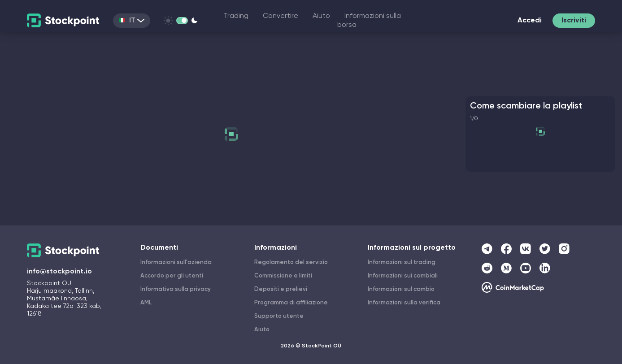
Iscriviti (574, 21)
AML (146, 303)
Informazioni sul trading (402, 262)
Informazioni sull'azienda (176, 262)
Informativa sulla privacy (176, 289)
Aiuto (321, 16)
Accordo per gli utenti (172, 276)
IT (132, 21)
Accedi (530, 21)
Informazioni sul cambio (401, 289)
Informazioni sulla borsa (369, 21)
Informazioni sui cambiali (403, 276)
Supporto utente (279, 316)
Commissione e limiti (283, 276)
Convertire (281, 16)
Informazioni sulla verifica (404, 303)
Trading (236, 16)
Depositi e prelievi (281, 289)
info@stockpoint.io (59, 272)
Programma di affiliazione (291, 303)
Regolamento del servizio (291, 262)
